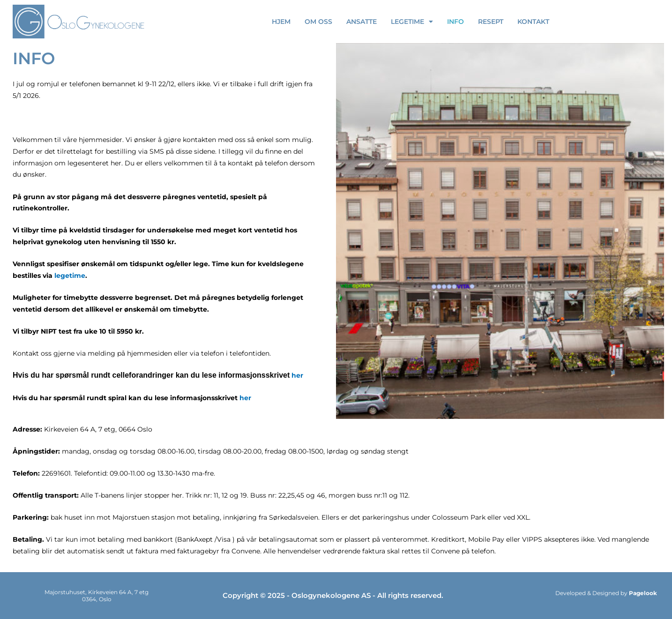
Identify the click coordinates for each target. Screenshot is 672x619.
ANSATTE (362, 22)
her (297, 375)
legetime (70, 276)
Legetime (412, 22)
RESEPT (491, 22)
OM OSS (318, 22)
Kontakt (533, 22)
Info (455, 22)
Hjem (281, 22)
